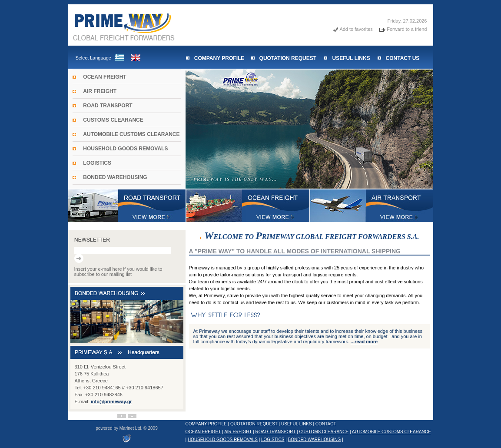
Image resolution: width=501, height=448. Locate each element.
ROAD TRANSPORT (108, 106)
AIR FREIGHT (100, 91)
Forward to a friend (407, 29)
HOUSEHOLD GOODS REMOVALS (125, 149)
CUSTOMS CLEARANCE (113, 120)
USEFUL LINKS (351, 58)
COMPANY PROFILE (219, 58)
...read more (364, 342)
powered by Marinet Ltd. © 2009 (126, 428)
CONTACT (326, 424)
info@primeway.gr (111, 402)
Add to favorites (356, 29)
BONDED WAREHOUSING (115, 177)
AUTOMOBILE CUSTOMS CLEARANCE (131, 134)
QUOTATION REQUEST (288, 58)
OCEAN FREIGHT (105, 77)
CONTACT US (403, 58)
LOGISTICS (97, 163)
